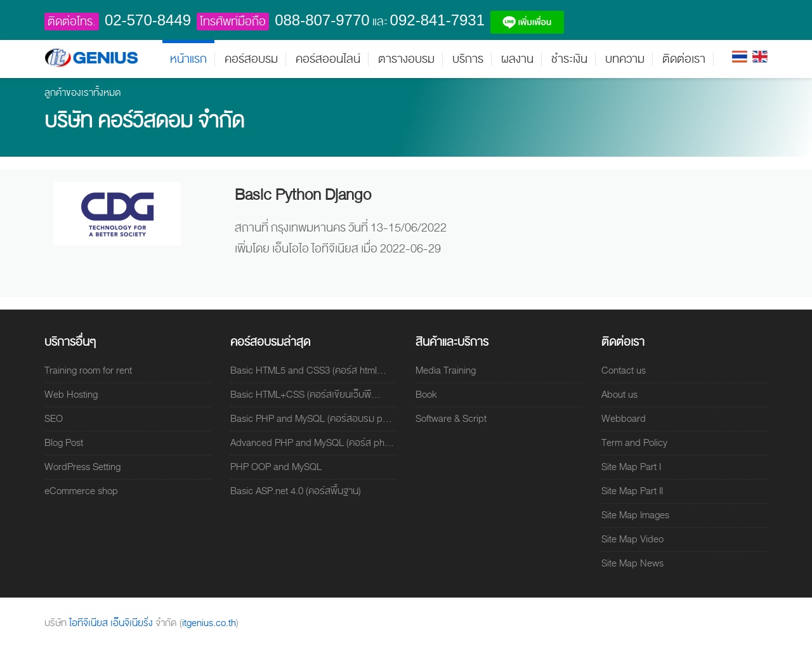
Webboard (624, 419)
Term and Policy (634, 443)
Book (426, 395)
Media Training (446, 370)
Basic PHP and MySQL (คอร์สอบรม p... (311, 419)
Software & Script (451, 419)
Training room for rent (88, 370)
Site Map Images (635, 515)
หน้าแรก (188, 59)
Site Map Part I (631, 467)
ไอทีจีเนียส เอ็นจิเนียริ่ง (112, 623)
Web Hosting (71, 395)
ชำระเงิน (569, 59)
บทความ (625, 59)
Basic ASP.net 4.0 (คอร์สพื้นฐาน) (296, 491)
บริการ (468, 59)
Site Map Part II (632, 491)
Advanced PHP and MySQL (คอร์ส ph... (312, 443)
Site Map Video (632, 539)
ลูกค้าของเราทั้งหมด (83, 93)
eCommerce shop (81, 491)
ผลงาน (517, 59)
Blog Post (64, 443)
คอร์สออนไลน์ (328, 59)
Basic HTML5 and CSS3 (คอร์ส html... (308, 370)
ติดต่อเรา (684, 59)
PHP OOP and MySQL (276, 467)
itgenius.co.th (209, 623)
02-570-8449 (148, 20)
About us (619, 395)
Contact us (624, 370)
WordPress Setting (82, 467)
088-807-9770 (322, 20)
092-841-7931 (437, 20)
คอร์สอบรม (251, 59)
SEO (54, 419)
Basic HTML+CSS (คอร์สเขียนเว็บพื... (305, 395)
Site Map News (632, 563)
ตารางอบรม (406, 59)
